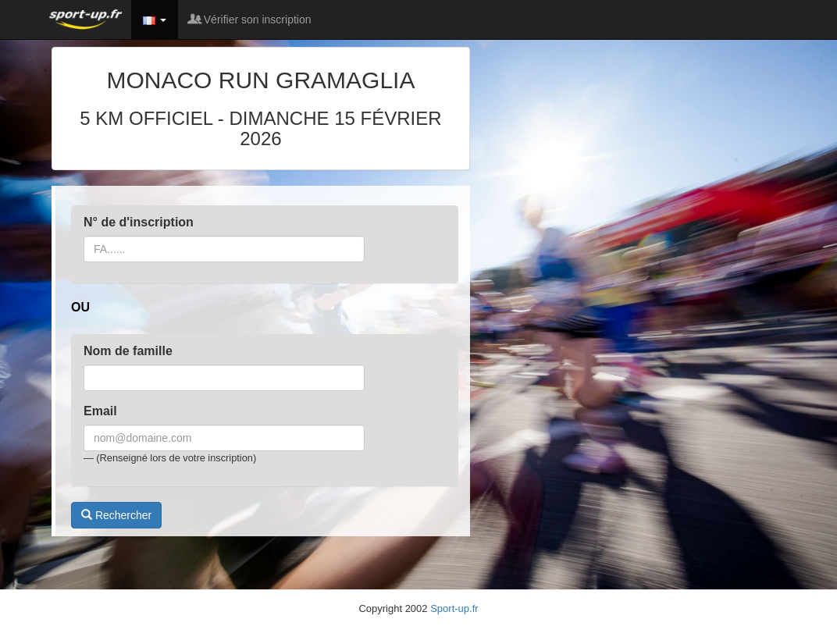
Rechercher (116, 515)
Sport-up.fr (454, 608)
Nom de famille (128, 351)
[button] (155, 20)
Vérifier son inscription (251, 20)
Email (100, 411)
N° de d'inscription (139, 222)
